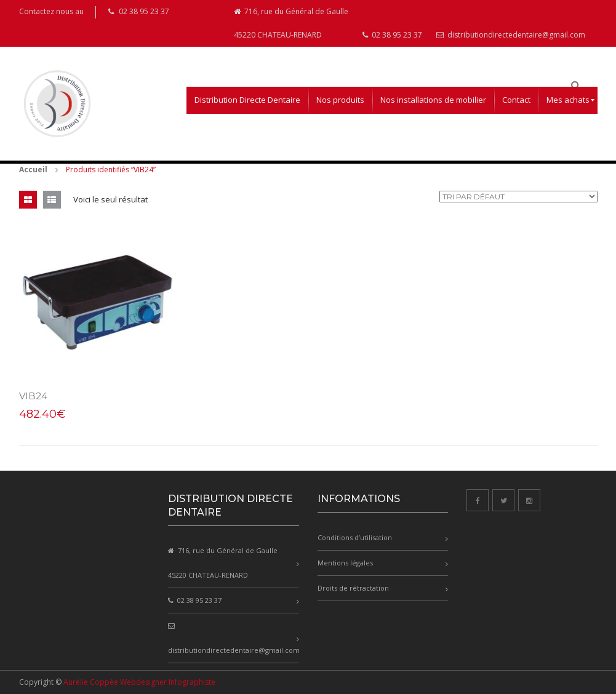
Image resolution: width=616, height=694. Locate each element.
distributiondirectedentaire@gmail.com (511, 35)
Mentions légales (345, 563)
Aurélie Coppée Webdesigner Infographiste (139, 682)
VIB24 (33, 396)
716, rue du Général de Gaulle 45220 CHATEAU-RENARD (291, 23)
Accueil (33, 170)
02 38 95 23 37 (392, 35)
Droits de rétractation (353, 588)
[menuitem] (247, 100)
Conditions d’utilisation (355, 537)
